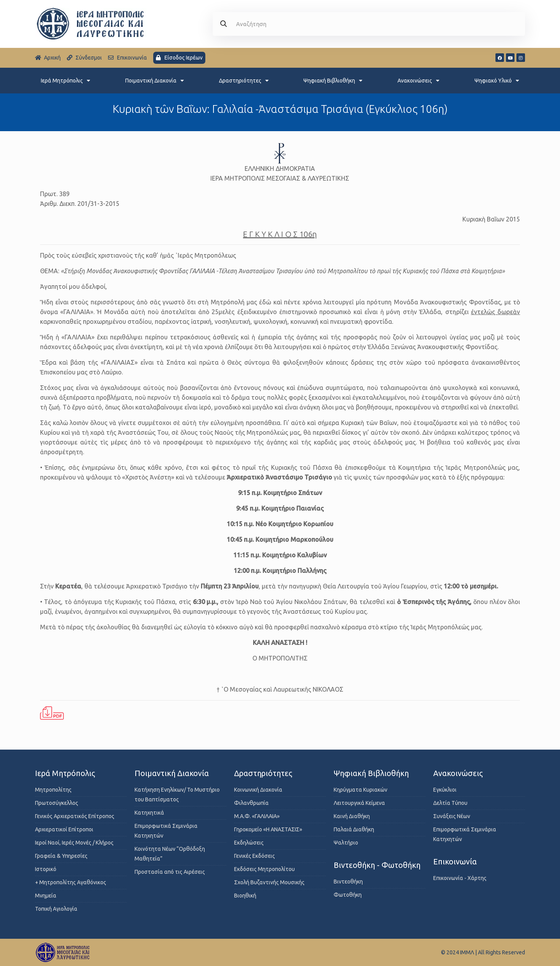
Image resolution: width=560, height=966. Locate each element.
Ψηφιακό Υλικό (497, 81)
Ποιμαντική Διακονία (155, 81)
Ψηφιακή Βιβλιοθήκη (333, 81)
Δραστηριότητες (244, 81)
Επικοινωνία (455, 861)
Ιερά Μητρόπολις (66, 81)
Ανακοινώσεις (418, 81)
